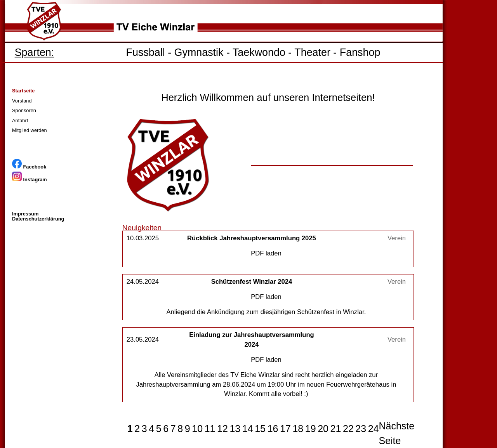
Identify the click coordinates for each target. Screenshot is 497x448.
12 (222, 429)
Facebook (29, 167)
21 (336, 429)
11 (210, 429)
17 (285, 429)
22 (348, 429)
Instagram (30, 180)
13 (235, 429)
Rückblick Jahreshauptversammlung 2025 (252, 238)
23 (361, 429)
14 (248, 429)
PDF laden (266, 253)
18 (298, 429)
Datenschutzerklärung (38, 219)
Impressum (25, 214)
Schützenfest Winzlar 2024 (252, 282)
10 (197, 429)
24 (374, 429)
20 (323, 429)
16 (273, 429)
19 (311, 429)
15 (260, 429)
